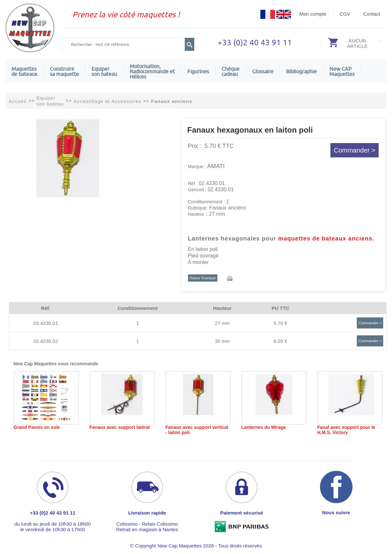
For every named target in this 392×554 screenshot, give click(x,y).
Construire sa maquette (64, 71)
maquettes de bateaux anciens (325, 239)
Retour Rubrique (203, 278)
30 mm (222, 341)
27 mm (222, 323)
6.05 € (281, 341)
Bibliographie (301, 71)
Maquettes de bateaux (24, 71)
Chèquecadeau (231, 71)
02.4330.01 (46, 323)
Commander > (354, 150)
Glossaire (263, 71)
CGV (345, 14)
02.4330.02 (46, 341)
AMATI (216, 166)
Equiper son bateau (104, 71)
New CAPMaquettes (342, 71)
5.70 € (281, 323)
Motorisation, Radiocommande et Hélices (152, 71)
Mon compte (313, 14)
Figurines (198, 71)
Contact (372, 14)
